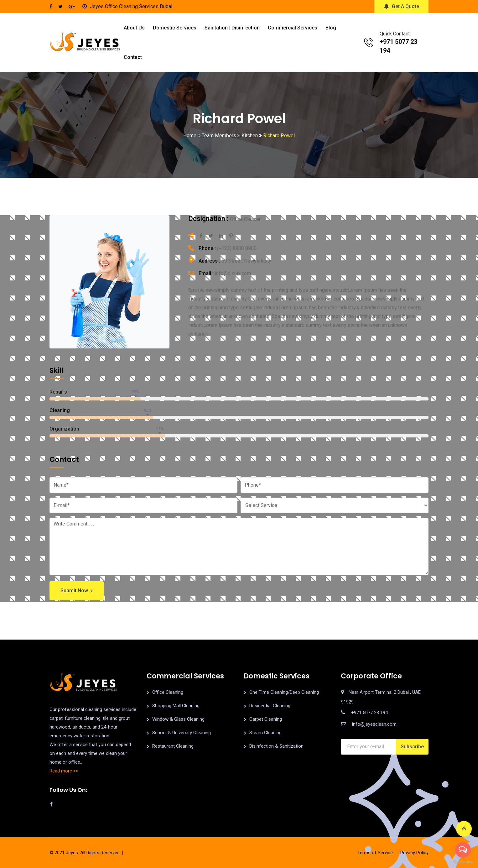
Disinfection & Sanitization (276, 746)
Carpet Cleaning (266, 719)
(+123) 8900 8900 (237, 248)
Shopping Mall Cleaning (176, 706)
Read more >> (64, 771)
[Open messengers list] (463, 850)
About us (134, 28)
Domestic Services (175, 28)
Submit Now (77, 591)
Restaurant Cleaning (173, 746)
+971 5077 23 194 (369, 713)
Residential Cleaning (270, 706)
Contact (133, 57)
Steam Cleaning (265, 733)
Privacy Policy (414, 853)
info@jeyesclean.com (374, 724)
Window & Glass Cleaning (178, 719)
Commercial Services (293, 28)
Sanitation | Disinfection (232, 28)
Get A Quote (401, 6)
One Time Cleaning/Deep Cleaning (284, 692)
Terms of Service (375, 853)
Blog (331, 28)
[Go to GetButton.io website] (463, 862)
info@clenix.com (233, 273)
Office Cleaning (168, 692)
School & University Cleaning (182, 733)
